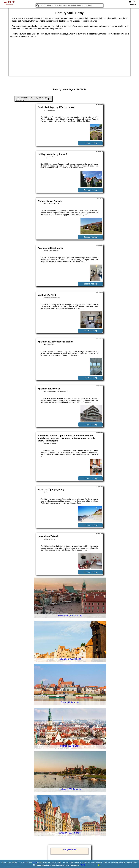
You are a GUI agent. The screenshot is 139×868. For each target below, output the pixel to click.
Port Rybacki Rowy (69, 850)
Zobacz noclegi (90, 143)
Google (35, 862)
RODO (82, 865)
